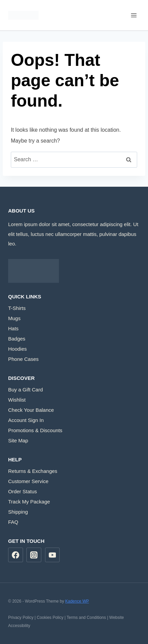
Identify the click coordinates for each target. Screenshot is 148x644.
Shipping (18, 512)
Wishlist (17, 400)
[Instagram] (34, 555)
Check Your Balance (31, 410)
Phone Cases (23, 359)
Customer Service (28, 481)
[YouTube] (52, 555)
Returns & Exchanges (33, 471)
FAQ (13, 522)
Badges (17, 339)
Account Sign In (26, 420)
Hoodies (17, 349)
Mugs (14, 318)
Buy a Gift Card (26, 390)
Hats (13, 328)
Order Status (23, 491)
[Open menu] (134, 15)
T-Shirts (17, 308)
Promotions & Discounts (35, 430)
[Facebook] (16, 555)
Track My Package (29, 502)
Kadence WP (77, 601)
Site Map (18, 440)
